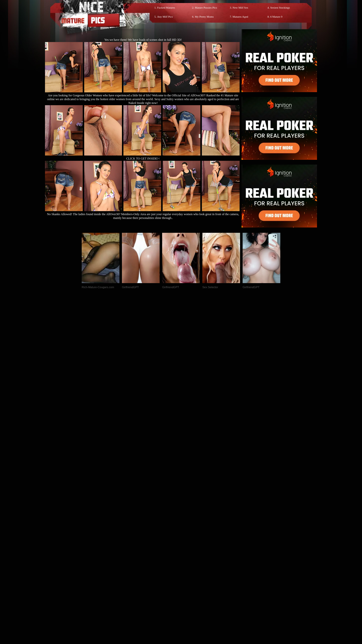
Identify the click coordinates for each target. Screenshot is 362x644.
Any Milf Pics (165, 17)
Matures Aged (240, 17)
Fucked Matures (166, 8)
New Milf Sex (240, 8)
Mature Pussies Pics (206, 8)
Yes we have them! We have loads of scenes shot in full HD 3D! (143, 40)
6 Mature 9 (276, 17)
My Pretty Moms (204, 17)
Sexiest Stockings (280, 8)
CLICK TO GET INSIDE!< (143, 159)
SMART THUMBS (190, 539)
